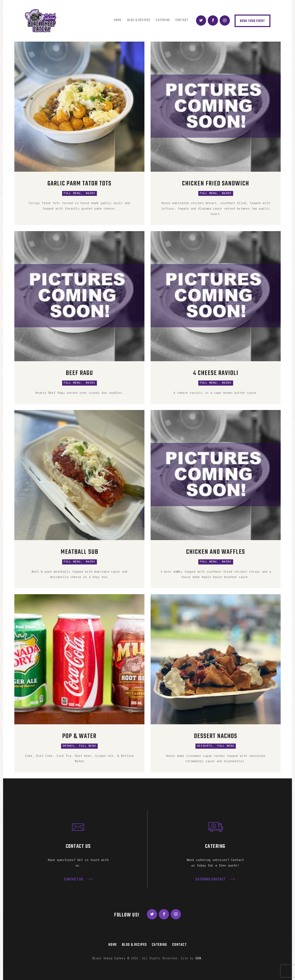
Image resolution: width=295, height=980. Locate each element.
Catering (159, 945)
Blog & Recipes (134, 945)
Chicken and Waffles (216, 552)
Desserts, (206, 746)
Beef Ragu (79, 373)
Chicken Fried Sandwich (216, 184)
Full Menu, (73, 193)
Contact (179, 945)
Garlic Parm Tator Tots (79, 184)
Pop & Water (79, 736)
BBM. (199, 959)
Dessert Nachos (216, 736)
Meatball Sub (79, 552)
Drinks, (69, 746)
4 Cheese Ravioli (216, 373)
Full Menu (88, 746)
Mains (91, 193)
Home (113, 945)
